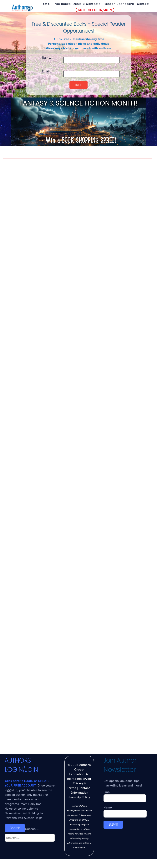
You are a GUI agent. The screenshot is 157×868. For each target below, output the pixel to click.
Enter (79, 85)
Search (15, 837)
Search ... (32, 838)
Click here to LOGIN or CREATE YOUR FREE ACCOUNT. (27, 792)
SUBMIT (113, 834)
